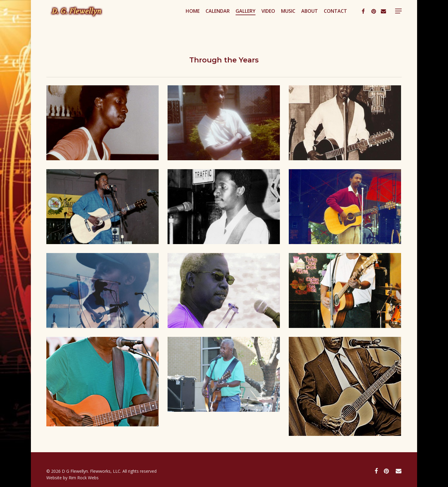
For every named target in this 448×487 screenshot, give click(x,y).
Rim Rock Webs (84, 478)
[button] (398, 22)
